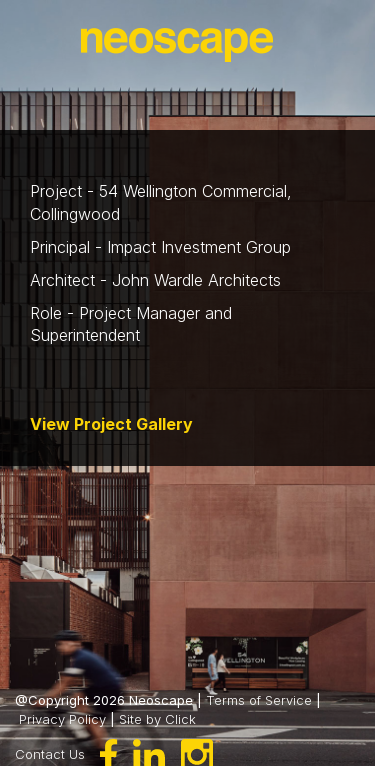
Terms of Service (259, 700)
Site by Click (157, 719)
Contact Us (50, 753)
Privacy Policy (62, 719)
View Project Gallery (111, 424)
